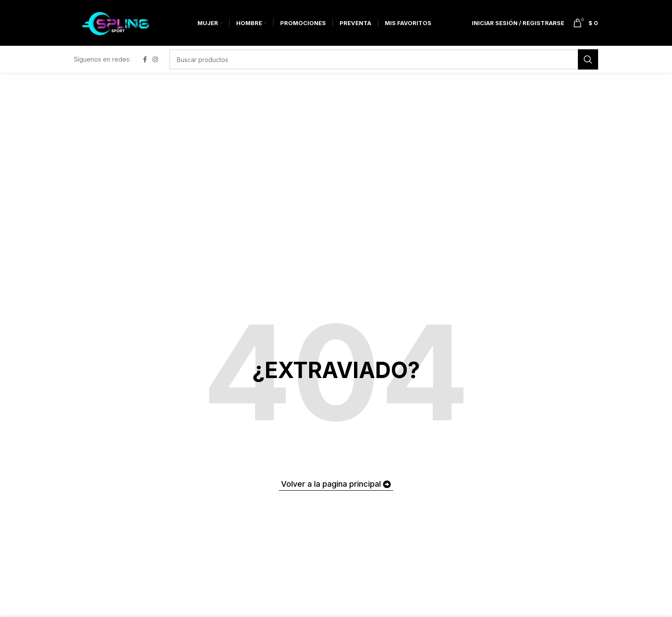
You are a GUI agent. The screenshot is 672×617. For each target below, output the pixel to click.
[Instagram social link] (155, 64)
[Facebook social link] (145, 64)
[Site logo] (120, 24)
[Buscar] (384, 64)
